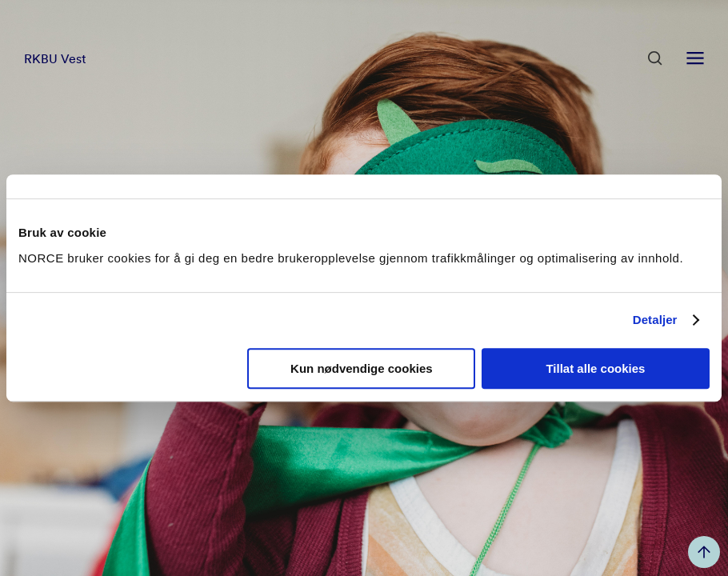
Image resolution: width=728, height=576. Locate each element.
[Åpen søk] (655, 58)
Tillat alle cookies (595, 368)
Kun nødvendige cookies (362, 368)
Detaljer (655, 320)
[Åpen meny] (695, 58)
